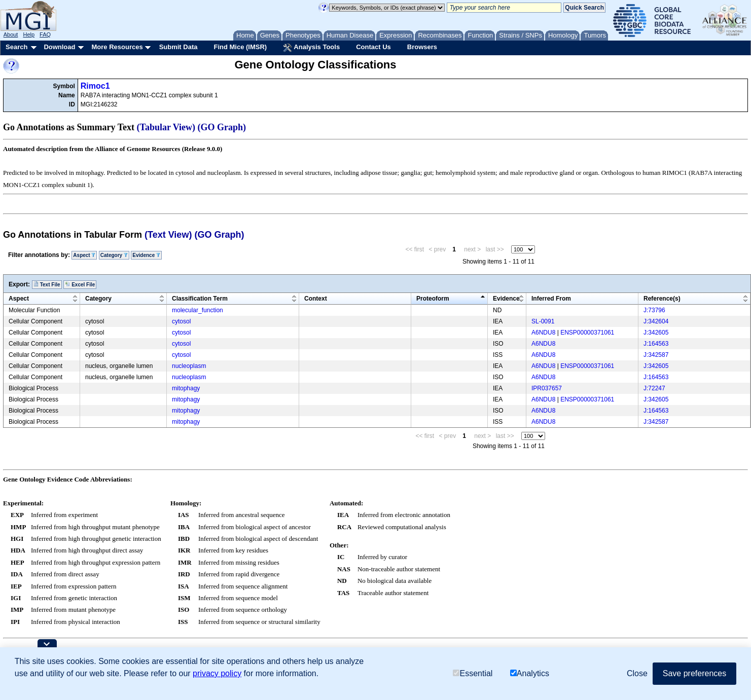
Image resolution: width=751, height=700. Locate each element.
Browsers (422, 47)
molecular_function (198, 310)
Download (59, 47)
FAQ (45, 34)
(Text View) (168, 235)
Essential (473, 673)
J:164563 (656, 344)
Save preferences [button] (694, 673)
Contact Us (373, 47)
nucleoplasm (189, 366)
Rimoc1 (95, 86)
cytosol (181, 321)
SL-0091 (543, 321)
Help (29, 34)
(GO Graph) (222, 127)
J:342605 (656, 333)
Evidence (146, 255)
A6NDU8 (543, 333)
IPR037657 (547, 388)
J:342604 (656, 321)
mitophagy (186, 388)
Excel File (80, 284)
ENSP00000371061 (587, 333)
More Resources (117, 47)
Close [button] (637, 673)
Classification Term (200, 299)
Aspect (84, 255)
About (11, 34)
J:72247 (654, 388)
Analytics (530, 673)
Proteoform (433, 299)
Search (16, 47)
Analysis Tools (311, 48)
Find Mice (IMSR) (240, 47)
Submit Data (178, 47)
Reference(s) (662, 299)
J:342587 (656, 355)
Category (114, 255)
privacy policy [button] (217, 673)
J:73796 (654, 310)
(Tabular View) (166, 127)
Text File (47, 284)
